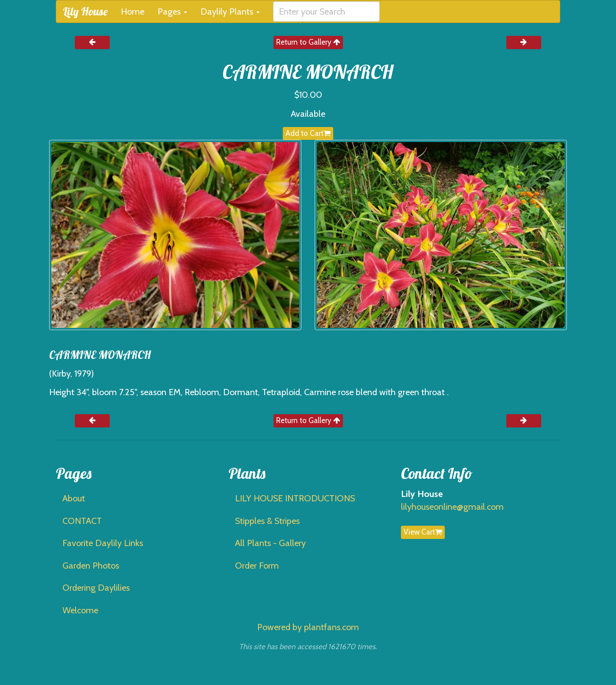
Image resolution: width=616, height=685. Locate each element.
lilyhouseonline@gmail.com (452, 507)
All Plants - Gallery (270, 543)
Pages (172, 12)
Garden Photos (91, 566)
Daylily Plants (230, 12)
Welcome (80, 610)
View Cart (423, 532)
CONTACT (82, 521)
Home (133, 12)
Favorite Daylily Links (103, 543)
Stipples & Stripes (267, 521)
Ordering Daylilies (96, 588)
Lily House (85, 11)
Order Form (257, 566)
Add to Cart (308, 133)
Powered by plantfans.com (308, 627)
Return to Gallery (308, 42)
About (74, 498)
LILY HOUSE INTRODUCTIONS (295, 498)
